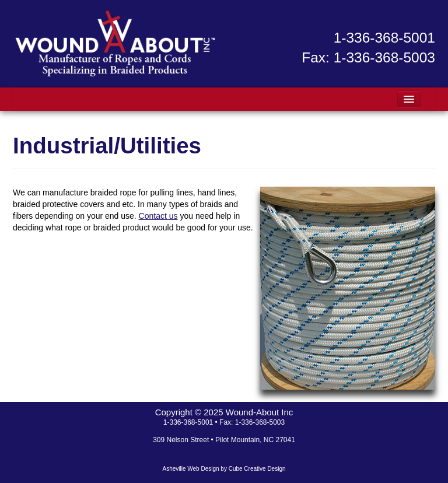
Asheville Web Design (190, 469)
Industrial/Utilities (107, 146)
